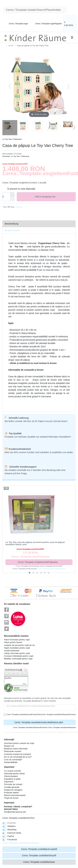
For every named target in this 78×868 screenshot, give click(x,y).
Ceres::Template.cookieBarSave (39, 862)
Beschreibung (12, 224)
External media (14, 833)
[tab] (39, 224)
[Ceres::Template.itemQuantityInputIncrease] (12, 195)
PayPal (11, 836)
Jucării (10, 46)
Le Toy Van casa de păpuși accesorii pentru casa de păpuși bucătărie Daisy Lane (35, 543)
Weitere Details (12, 230)
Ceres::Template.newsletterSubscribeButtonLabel (44, 723)
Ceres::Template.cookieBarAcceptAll (39, 849)
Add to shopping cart (54, 197)
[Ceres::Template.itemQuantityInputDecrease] (12, 199)
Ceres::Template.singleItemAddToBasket (44, 562)
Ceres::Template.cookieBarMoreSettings (21, 843)
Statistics (12, 826)
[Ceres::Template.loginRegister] (46, 22)
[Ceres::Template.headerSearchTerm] (35, 10)
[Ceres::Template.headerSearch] (72, 10)
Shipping (18, 207)
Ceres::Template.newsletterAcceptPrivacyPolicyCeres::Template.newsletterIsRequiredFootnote (41, 715)
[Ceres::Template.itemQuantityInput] (6, 197)
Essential (12, 823)
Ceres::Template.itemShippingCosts (51, 569)
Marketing (12, 830)
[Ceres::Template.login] (16, 22)
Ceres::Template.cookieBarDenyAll (39, 855)
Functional (12, 840)
